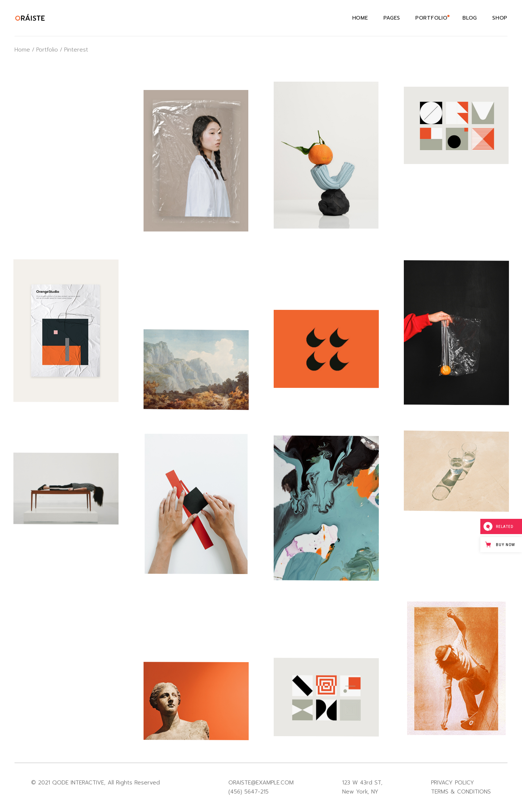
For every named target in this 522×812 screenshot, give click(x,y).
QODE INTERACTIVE (78, 783)
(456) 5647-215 (248, 792)
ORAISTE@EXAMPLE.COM (261, 783)
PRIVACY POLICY (453, 783)
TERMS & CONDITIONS (461, 792)
